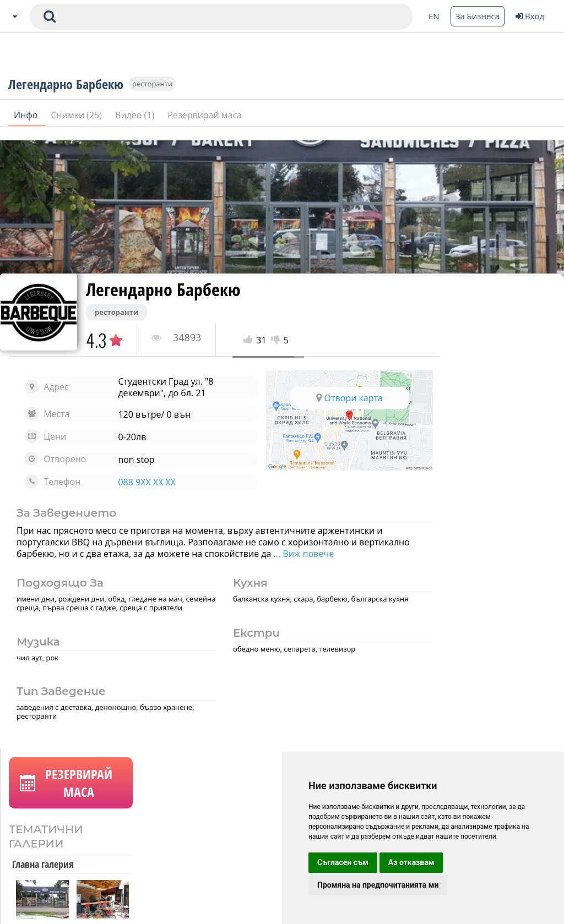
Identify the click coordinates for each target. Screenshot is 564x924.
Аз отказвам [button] (411, 862)
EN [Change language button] (434, 16)
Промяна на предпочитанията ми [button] (378, 885)
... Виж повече (355, 554)
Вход (530, 16)
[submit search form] (50, 17)
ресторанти (152, 95)
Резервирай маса (205, 126)
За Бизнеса (478, 16)
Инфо (27, 126)
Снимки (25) (78, 126)
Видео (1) (136, 126)
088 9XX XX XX (139, 482)
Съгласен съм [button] (343, 862)
